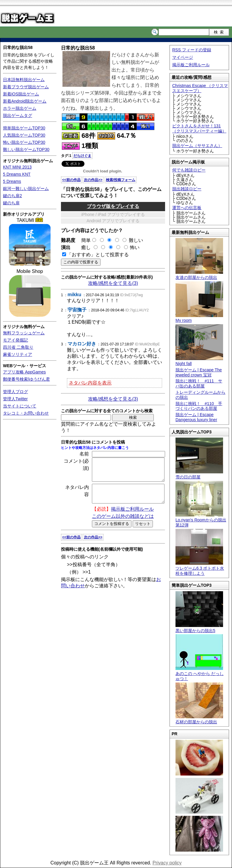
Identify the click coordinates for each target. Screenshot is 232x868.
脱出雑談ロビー (187, 189)
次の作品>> (93, 180)
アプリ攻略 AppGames (24, 372)
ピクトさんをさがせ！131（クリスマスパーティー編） (199, 128)
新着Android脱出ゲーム (25, 101)
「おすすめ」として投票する (98, 255)
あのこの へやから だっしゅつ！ (200, 674)
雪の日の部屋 (199, 474)
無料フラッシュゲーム (24, 333)
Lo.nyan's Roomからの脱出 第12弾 (201, 520)
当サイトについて (20, 406)
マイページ (183, 57)
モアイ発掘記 (15, 340)
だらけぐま (82, 156)
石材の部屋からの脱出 (199, 719)
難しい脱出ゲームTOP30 (26, 149)
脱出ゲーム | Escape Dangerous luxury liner (196, 417)
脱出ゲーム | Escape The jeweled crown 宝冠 (199, 372)
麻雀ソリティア (18, 354)
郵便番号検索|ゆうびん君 (26, 379)
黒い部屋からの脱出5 (199, 628)
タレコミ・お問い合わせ (26, 413)
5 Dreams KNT (17, 174)
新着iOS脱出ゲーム (21, 94)
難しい (136, 240)
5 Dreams (12, 181)
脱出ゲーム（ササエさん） (197, 146)
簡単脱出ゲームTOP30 (24, 128)
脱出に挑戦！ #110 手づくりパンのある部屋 (199, 406)
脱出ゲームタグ (18, 115)
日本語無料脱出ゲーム (24, 80)
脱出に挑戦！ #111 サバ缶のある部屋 (199, 383)
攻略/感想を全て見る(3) (113, 283)
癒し (84, 247)
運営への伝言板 (187, 208)
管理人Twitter (15, 399)
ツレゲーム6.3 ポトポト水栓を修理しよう (200, 568)
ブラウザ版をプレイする (113, 206)
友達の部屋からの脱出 (199, 275)
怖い (135, 247)
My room (199, 318)
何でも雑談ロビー (189, 170)
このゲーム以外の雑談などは (123, 524)
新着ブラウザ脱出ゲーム (26, 87)
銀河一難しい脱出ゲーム (26, 189)
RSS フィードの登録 (192, 50)
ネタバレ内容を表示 (90, 383)
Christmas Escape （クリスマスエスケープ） (200, 88)
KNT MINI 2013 (17, 167)
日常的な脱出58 (18, 47)
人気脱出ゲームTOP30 (24, 135)
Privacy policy (167, 863)
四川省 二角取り (18, 347)
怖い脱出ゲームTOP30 (24, 142)
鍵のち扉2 (12, 196)
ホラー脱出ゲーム (20, 108)
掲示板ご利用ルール (191, 65)
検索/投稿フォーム (121, 180)
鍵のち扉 (11, 203)
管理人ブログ (15, 392)
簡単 (86, 240)
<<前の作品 (71, 180)
